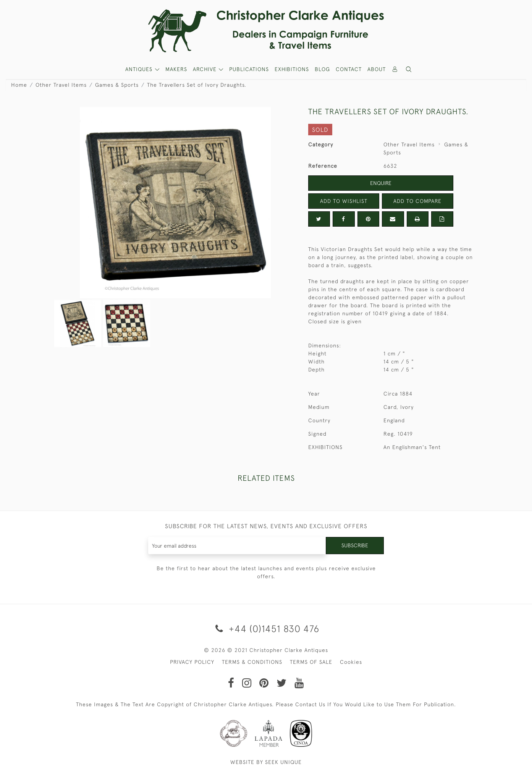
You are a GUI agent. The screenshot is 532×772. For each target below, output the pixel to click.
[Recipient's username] (237, 546)
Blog (322, 69)
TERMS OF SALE (311, 662)
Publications (249, 69)
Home (19, 85)
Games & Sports (117, 85)
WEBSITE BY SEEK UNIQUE (266, 762)
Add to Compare (417, 201)
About (377, 69)
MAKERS (176, 69)
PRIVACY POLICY (192, 662)
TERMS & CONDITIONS (252, 662)
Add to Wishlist (344, 201)
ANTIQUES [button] (140, 69)
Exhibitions (292, 69)
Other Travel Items (61, 85)
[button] (409, 69)
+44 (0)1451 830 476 (266, 628)
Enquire (381, 183)
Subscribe (355, 545)
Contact (349, 69)
